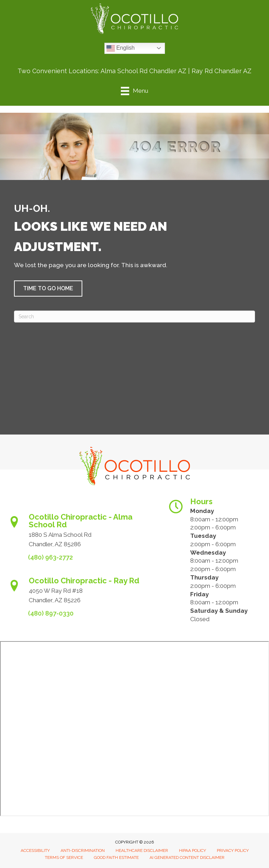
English (121, 48)
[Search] (134, 317)
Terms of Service (64, 857)
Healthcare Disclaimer (142, 850)
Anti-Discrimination (83, 850)
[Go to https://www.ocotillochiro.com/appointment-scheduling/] (81, 533)
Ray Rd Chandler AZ (222, 71)
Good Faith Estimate (116, 857)
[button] (48, 289)
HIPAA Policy (192, 850)
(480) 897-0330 (51, 613)
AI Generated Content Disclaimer (187, 857)
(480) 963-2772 (50, 557)
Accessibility (35, 850)
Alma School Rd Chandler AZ (143, 71)
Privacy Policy (233, 850)
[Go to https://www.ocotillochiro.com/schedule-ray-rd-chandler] (81, 593)
